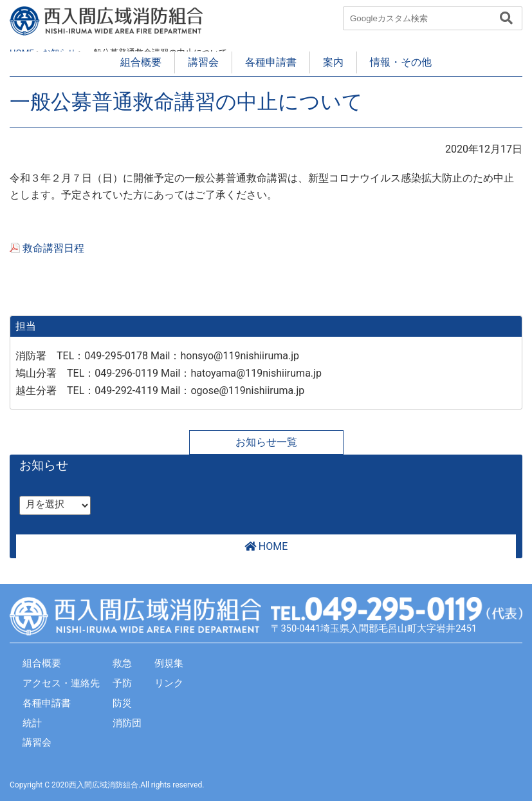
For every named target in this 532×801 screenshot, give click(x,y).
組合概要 (141, 62)
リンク (169, 683)
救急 (122, 663)
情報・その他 (401, 62)
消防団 (127, 723)
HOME (266, 546)
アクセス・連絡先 (61, 683)
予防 (122, 683)
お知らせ (44, 466)
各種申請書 (271, 62)
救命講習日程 (53, 248)
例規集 (169, 663)
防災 (122, 703)
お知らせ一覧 (266, 442)
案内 (333, 62)
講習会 (203, 62)
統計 (32, 723)
